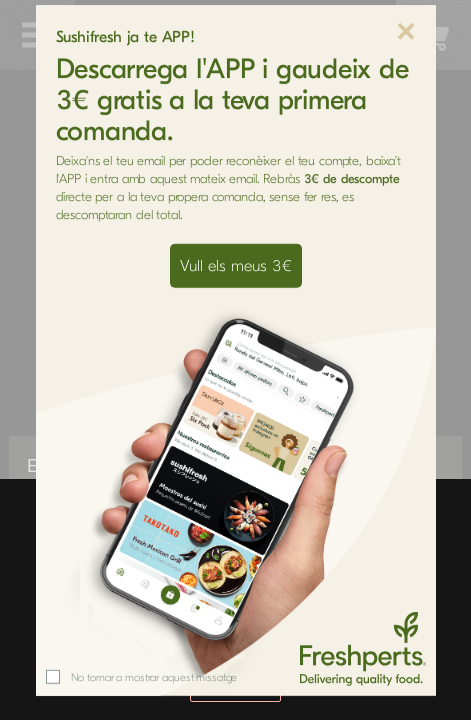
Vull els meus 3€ (236, 158)
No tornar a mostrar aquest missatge (154, 569)
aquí (360, 642)
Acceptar (235, 686)
